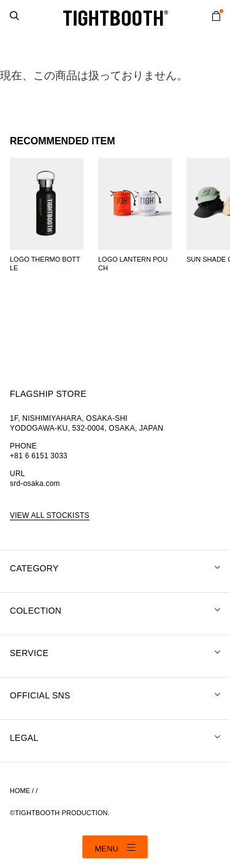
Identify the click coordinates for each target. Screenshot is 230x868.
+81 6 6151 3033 (39, 456)
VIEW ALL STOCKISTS (50, 515)
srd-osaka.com (35, 483)
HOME (20, 791)
